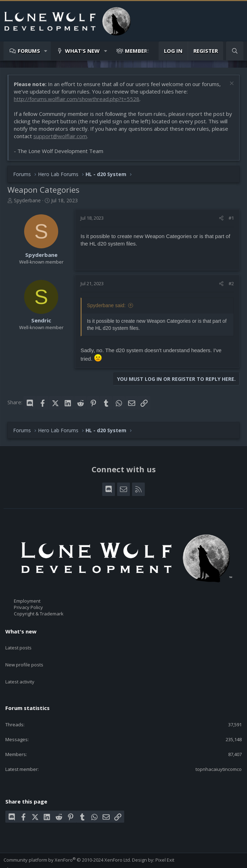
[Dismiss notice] (231, 84)
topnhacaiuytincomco (219, 753)
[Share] (221, 218)
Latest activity (20, 669)
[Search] (235, 51)
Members (138, 51)
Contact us (15, 860)
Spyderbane (27, 200)
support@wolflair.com (60, 136)
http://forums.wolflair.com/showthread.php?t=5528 (77, 99)
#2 (231, 283)
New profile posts (24, 656)
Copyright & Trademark (39, 614)
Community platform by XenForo (67, 844)
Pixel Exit (165, 844)
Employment (27, 601)
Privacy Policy (28, 607)
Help (107, 860)
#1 (231, 218)
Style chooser (21, 853)
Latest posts (18, 644)
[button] (46, 51)
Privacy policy (83, 860)
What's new (82, 51)
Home (122, 860)
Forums (29, 51)
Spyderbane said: (106, 305)
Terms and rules (48, 860)
